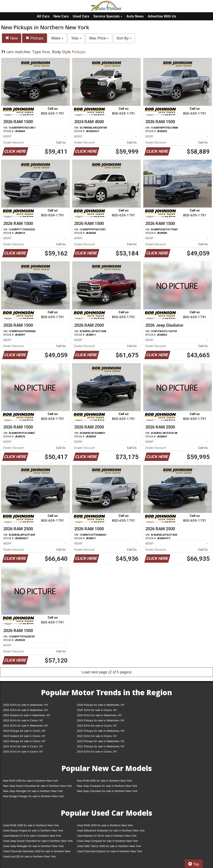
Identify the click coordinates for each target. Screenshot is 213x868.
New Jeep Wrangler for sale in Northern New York (33, 791)
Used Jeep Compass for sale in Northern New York (107, 841)
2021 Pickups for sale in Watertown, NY (101, 746)
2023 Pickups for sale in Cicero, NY (24, 731)
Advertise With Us (162, 16)
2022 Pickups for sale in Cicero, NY (24, 741)
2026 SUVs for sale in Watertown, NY (26, 705)
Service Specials (108, 16)
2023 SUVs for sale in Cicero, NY (97, 726)
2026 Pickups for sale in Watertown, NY (101, 705)
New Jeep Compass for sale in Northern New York (107, 786)
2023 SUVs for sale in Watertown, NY (26, 726)
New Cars (61, 16)
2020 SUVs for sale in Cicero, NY (23, 752)
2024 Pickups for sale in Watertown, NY (101, 720)
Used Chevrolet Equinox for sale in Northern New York (110, 851)
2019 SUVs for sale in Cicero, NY (97, 752)
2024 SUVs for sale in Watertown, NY (99, 715)
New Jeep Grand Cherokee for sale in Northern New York (37, 786)
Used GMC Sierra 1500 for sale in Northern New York (109, 846)
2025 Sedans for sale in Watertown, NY (27, 715)
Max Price (99, 38)
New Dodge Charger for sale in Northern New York (33, 796)
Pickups (35, 38)
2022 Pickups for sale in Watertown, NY (101, 741)
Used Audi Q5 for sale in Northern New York (29, 856)
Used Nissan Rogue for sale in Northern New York (33, 831)
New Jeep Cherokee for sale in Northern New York (107, 791)
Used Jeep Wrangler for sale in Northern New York (33, 846)
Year (76, 38)
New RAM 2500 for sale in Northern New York (104, 781)
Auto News (135, 16)
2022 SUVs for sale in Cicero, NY (97, 736)
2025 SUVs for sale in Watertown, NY (26, 710)
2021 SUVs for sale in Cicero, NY (23, 746)
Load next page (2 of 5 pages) (106, 672)
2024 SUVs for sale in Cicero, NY (23, 720)
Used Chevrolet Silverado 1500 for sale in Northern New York (37, 852)
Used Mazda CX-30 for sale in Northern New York (107, 836)
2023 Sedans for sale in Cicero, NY (24, 736)
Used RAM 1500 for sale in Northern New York (31, 825)
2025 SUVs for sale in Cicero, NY (97, 710)
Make (57, 38)
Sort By (124, 38)
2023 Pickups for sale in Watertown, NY (101, 731)
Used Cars (81, 16)
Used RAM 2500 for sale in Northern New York (105, 825)
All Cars (43, 16)
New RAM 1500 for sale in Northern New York (31, 781)
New (12, 38)
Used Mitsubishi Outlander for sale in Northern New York (111, 831)
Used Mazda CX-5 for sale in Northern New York (32, 836)
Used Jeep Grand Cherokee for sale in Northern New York (38, 841)
